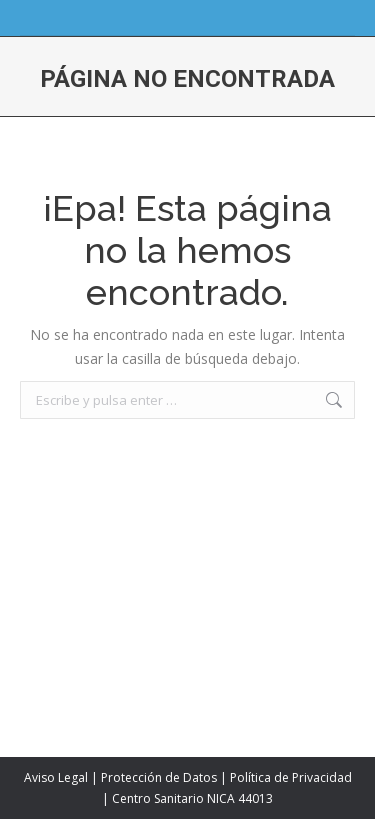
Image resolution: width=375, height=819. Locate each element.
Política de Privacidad (291, 777)
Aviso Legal (56, 777)
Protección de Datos (159, 777)
